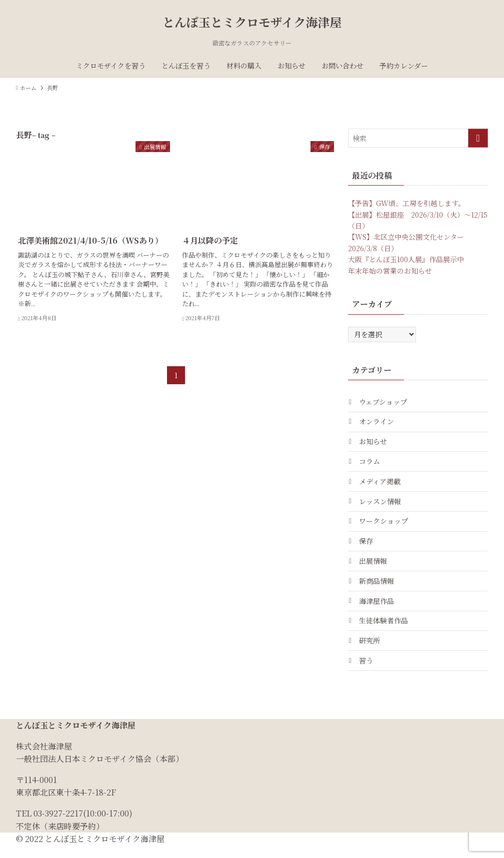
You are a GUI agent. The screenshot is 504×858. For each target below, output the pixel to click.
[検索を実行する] (478, 138)
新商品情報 (378, 589)
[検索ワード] (418, 138)
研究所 (371, 652)
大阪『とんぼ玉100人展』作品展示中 (406, 259)
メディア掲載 (381, 485)
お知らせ (374, 444)
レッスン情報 (381, 506)
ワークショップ (385, 527)
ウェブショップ (384, 402)
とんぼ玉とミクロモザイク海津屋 (252, 22)
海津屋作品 (378, 610)
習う (367, 672)
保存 (367, 548)
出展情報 (374, 568)
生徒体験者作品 (385, 631)
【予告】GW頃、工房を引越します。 (406, 203)
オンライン (378, 423)
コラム (371, 464)
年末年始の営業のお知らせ (390, 271)
